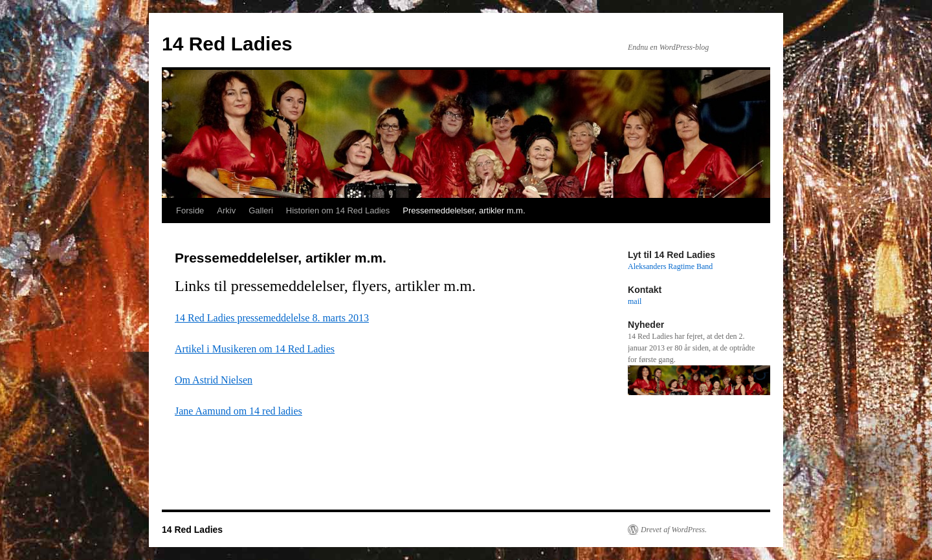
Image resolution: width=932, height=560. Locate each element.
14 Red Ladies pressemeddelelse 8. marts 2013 (272, 318)
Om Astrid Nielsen (214, 380)
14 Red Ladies (227, 44)
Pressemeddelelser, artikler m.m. (464, 210)
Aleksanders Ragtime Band (670, 266)
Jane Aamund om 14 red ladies (239, 411)
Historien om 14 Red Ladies (338, 210)
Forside (190, 210)
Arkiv (226, 210)
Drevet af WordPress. (674, 530)
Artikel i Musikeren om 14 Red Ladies (255, 349)
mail (635, 301)
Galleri (261, 210)
